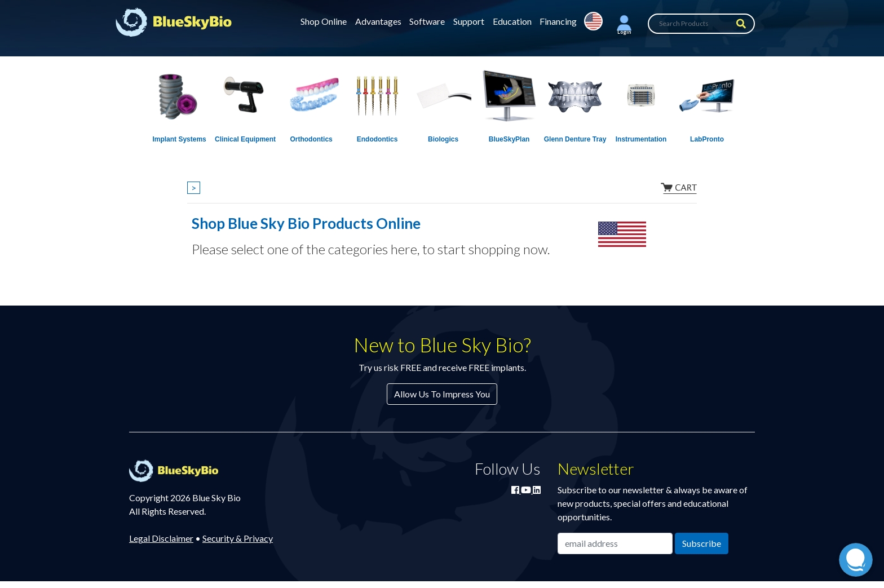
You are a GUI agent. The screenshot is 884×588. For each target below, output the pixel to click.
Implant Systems (179, 139)
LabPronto (707, 139)
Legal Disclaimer (161, 538)
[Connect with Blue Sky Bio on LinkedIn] (537, 490)
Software (427, 21)
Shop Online (324, 21)
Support (469, 21)
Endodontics (377, 139)
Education (512, 21)
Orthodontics (311, 139)
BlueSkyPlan (509, 139)
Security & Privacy (238, 538)
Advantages (378, 21)
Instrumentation (641, 139)
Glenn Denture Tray (575, 139)
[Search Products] (701, 24)
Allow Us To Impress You (442, 394)
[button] (624, 24)
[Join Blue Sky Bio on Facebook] (516, 490)
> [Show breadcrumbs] (194, 187)
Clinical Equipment (245, 139)
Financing (558, 21)
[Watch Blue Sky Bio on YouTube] (527, 490)
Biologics (443, 139)
